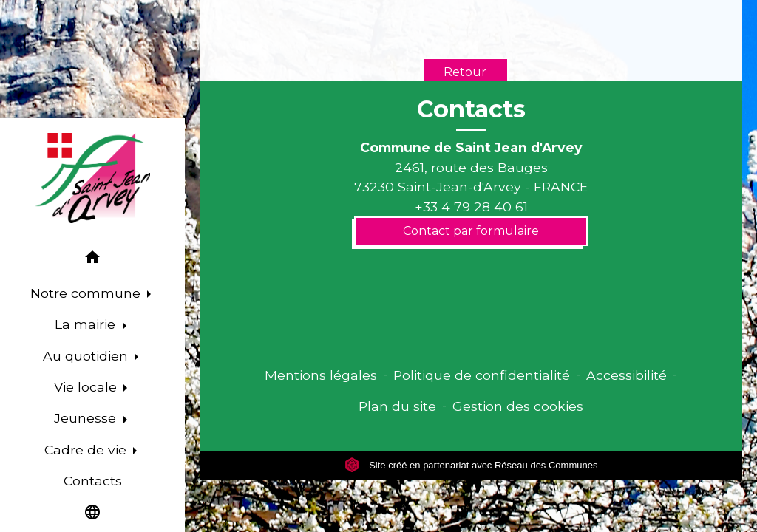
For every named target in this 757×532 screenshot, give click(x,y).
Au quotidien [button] (87, 356)
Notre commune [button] (87, 293)
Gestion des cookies (518, 406)
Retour (465, 72)
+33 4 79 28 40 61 (471, 207)
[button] (92, 260)
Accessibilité (627, 375)
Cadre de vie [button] (87, 450)
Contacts (471, 109)
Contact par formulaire (471, 231)
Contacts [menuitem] (93, 481)
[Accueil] (93, 178)
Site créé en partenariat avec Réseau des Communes (471, 465)
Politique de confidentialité (482, 375)
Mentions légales (321, 375)
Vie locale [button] (87, 387)
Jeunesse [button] (87, 418)
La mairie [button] (87, 324)
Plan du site (397, 406)
